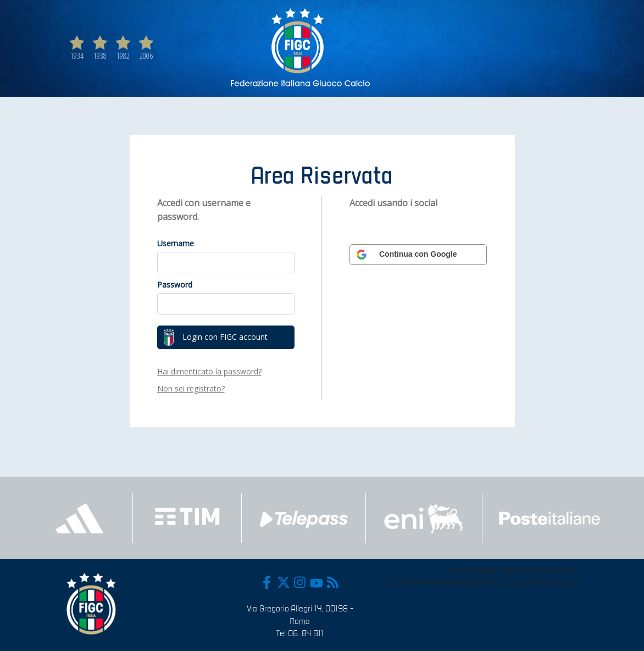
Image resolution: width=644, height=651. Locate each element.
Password (175, 285)
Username (176, 243)
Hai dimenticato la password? (209, 371)
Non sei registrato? (191, 388)
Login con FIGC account (215, 338)
